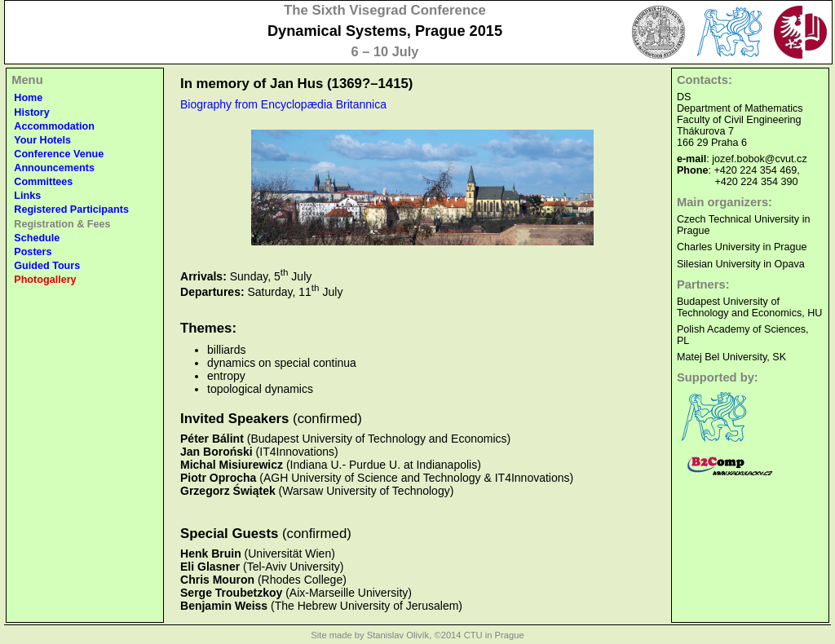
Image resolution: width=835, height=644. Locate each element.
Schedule (37, 238)
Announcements (54, 168)
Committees (43, 182)
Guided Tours (47, 266)
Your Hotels (42, 140)
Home (28, 98)
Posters (33, 252)
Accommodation (54, 126)
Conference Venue (59, 154)
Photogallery (45, 280)
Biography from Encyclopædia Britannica (283, 104)
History (31, 112)
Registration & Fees (62, 224)
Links (27, 196)
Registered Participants (71, 210)
